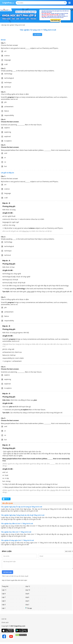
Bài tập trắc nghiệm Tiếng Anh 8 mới (13, 25)
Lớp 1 (4, 608)
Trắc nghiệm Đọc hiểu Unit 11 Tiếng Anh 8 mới (16, 532)
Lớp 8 (27, 594)
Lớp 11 (4, 590)
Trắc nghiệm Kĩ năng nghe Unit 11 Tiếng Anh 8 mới (17, 540)
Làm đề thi (37, 35)
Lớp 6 (27, 597)
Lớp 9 (4, 594)
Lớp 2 (27, 604)
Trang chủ (5, 586)
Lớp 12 (28, 586)
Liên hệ (4, 619)
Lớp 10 (28, 590)
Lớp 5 (4, 601)
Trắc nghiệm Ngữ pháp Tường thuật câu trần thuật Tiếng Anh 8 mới (23, 515)
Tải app (29, 608)
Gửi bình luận (8, 572)
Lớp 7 (4, 597)
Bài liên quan (8, 503)
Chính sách (5, 622)
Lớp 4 (27, 601)
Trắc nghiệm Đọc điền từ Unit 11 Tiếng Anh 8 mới (17, 524)
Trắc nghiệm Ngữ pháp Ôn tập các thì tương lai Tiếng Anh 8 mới (21, 507)
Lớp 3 (4, 604)
